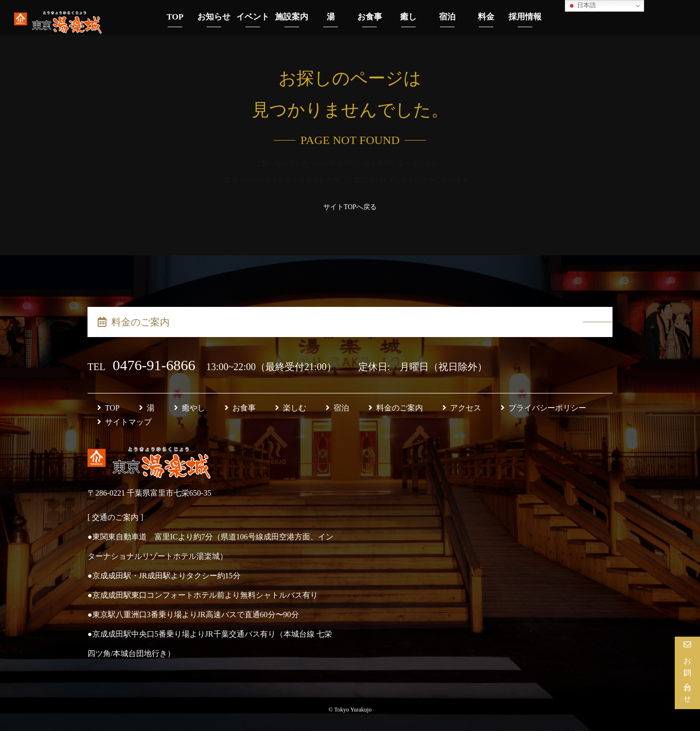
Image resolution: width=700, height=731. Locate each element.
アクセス (462, 408)
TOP (108, 408)
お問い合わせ (688, 677)
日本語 (582, 6)
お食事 (240, 408)
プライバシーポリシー (543, 408)
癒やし (190, 408)
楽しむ (291, 408)
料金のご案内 (134, 322)
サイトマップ (124, 422)
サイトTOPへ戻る (350, 207)
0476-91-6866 (156, 365)
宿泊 (337, 408)
